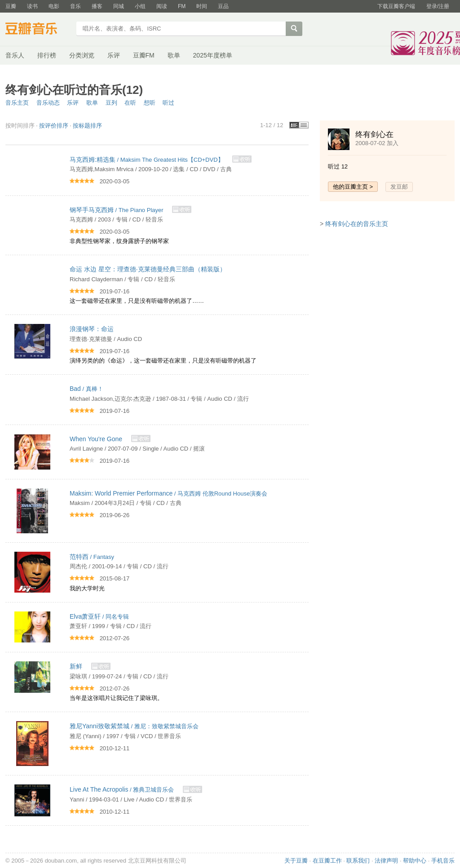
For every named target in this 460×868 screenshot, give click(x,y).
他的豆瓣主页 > (353, 187)
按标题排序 (87, 126)
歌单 (174, 55)
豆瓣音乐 (38, 30)
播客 (97, 6)
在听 (130, 103)
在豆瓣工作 (327, 861)
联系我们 (358, 861)
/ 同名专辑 (99, 617)
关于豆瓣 (296, 861)
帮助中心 (415, 861)
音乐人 (15, 55)
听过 (168, 103)
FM (182, 6)
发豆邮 (399, 187)
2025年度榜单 (213, 55)
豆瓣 (11, 6)
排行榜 (47, 55)
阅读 (162, 6)
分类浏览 (82, 55)
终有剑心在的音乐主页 (357, 224)
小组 (140, 6)
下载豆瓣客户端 (396, 6)
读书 (32, 6)
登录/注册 (438, 6)
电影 (54, 6)
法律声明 (386, 861)
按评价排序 (54, 126)
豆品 (223, 6)
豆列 (111, 103)
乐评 (114, 55)
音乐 (75, 6)
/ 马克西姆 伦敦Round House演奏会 (168, 494)
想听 (150, 103)
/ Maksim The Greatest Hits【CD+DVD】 (147, 160)
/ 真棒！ (86, 389)
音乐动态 (48, 103)
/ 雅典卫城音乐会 (123, 790)
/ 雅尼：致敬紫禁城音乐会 (134, 726)
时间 (202, 6)
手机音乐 (443, 861)
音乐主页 (17, 103)
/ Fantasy (92, 557)
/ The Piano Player (117, 210)
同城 (119, 6)
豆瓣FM (144, 55)
